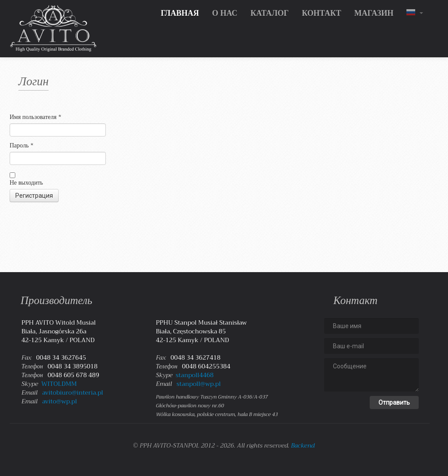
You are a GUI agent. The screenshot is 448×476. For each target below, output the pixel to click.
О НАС (225, 13)
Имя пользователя (35, 117)
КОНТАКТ (322, 13)
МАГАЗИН (374, 13)
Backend (303, 445)
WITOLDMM (59, 384)
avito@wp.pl (59, 401)
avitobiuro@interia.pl (72, 392)
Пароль (22, 145)
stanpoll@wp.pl (199, 384)
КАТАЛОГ (269, 13)
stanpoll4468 (195, 375)
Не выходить (26, 182)
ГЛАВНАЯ (180, 13)
